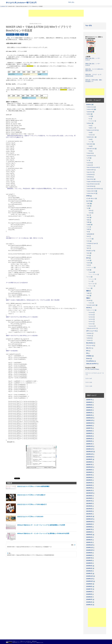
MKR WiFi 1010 (91, 149)
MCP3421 (91, 322)
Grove (88, 358)
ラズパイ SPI (89, 386)
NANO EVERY (91, 170)
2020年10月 (90, 522)
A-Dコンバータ (91, 310)
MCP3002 (91, 317)
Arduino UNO (90, 109)
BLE (88, 296)
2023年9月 (89, 459)
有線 (88, 298)
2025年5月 (89, 433)
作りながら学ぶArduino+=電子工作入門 (21, 3)
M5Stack (89, 123)
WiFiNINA (91, 135)
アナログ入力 (92, 121)
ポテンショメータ (91, 331)
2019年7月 (89, 558)
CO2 (88, 241)
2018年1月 (89, 605)
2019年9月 (89, 553)
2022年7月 (89, 475)
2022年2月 (89, 488)
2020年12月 (90, 519)
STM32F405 (90, 175)
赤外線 (90, 213)
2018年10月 (90, 581)
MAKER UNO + (10, 34)
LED (88, 270)
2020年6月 (89, 532)
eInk (88, 265)
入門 (90, 116)
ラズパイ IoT (89, 379)
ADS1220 (91, 324)
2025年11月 (90, 420)
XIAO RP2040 (90, 186)
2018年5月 (89, 594)
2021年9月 (89, 496)
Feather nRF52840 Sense (93, 182)
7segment (91, 272)
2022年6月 (89, 478)
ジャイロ (89, 239)
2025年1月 (89, 444)
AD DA (88, 308)
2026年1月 (89, 415)
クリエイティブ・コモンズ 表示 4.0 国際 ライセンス (27, 643)
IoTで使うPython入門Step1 (92, 369)
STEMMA (89, 356)
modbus (91, 303)
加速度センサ (92, 128)
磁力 (88, 248)
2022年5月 (89, 480)
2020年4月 (89, 535)
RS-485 (89, 301)
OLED (89, 263)
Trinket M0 (90, 153)
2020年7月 (89, 529)
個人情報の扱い (29, 641)
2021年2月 (89, 514)
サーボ (90, 281)
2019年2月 (89, 571)
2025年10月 (90, 423)
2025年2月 (89, 441)
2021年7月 (89, 501)
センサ (17, 34)
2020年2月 (89, 540)
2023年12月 (90, 452)
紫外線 (90, 211)
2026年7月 (89, 400)
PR (87, 353)
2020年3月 (89, 537)
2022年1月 (89, 491)
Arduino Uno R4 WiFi (92, 130)
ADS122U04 (92, 326)
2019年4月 (89, 566)
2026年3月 (89, 410)
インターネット (91, 198)
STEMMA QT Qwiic (92, 243)
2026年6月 (89, 402)
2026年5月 (89, 405)
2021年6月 (89, 503)
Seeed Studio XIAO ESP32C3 (94, 189)
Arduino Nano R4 (91, 193)
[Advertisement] (56, 13)
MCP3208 (91, 312)
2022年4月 (89, 483)
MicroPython (90, 343)
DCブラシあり (92, 284)
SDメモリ (89, 348)
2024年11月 (90, 449)
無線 (88, 291)
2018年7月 (89, 589)
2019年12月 (90, 545)
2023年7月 (89, 465)
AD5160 (89, 338)
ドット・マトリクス (93, 274)
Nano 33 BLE (90, 179)
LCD (88, 260)
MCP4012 (90, 333)
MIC (88, 236)
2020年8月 (89, 527)
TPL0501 (89, 336)
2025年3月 (89, 439)
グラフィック (90, 268)
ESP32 (89, 114)
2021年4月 (89, 509)
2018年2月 (89, 602)
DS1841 (89, 340)
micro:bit (89, 163)
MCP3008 (91, 315)
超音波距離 (90, 234)
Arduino (89, 105)
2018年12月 (90, 576)
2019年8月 (89, 555)
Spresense (90, 112)
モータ (89, 277)
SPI (88, 255)
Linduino (89, 165)
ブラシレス (91, 286)
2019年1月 (89, 573)
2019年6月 (89, 561)
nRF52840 (90, 177)
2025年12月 (90, 418)
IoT (88, 160)
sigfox (89, 293)
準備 (90, 126)
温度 (26, 34)
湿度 (88, 206)
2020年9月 (89, 524)
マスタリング (90, 251)
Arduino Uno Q (91, 107)
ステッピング (92, 279)
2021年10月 (90, 493)
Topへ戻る (89, 25)
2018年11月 (90, 579)
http (90, 119)
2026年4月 (89, 407)
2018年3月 (89, 599)
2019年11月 (90, 548)
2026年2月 (89, 413)
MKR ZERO (90, 144)
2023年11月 (90, 454)
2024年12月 (90, 446)
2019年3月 (89, 568)
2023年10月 (90, 457)
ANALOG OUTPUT (92, 328)
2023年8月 (89, 462)
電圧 (88, 220)
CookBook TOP (4, 6)
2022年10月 (90, 467)
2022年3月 (89, 485)
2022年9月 (89, 470)
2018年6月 (89, 592)
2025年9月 (89, 426)
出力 (88, 258)
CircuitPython (90, 361)
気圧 (88, 218)
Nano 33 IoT (90, 172)
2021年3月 (89, 511)
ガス (88, 227)
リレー (89, 288)
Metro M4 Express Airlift (93, 167)
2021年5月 (89, 506)
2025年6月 (89, 431)
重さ (88, 215)
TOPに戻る (71, 2)
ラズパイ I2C (89, 382)
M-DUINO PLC (91, 156)
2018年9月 (89, 584)
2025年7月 (89, 428)
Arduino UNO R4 (91, 191)
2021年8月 (89, 498)
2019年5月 (89, 563)
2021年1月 (89, 516)
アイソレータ (90, 346)
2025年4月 (89, 436)
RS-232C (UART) (91, 305)
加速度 (89, 225)
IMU (88, 246)
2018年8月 (89, 586)
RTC (88, 351)
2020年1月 (89, 542)
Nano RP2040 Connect (93, 184)
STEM (22, 34)
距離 (88, 222)
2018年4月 (89, 597)
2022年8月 (89, 472)
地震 (88, 229)
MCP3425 (91, 319)
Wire (88, 253)
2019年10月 (90, 550)
